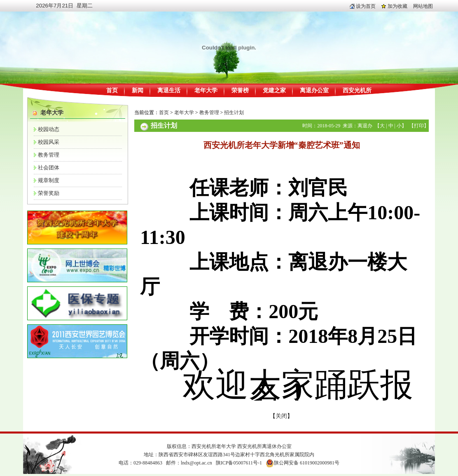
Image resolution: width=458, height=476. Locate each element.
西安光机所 (357, 90)
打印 (419, 126)
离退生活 (169, 90)
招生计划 (234, 113)
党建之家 (274, 90)
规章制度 (49, 180)
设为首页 (363, 6)
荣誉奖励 (49, 193)
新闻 (138, 90)
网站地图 (423, 6)
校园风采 (49, 142)
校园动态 (49, 129)
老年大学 (206, 90)
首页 (112, 90)
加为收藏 (394, 6)
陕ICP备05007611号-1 (239, 463)
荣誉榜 (240, 90)
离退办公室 (314, 90)
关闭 (281, 416)
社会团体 (49, 168)
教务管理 (49, 155)
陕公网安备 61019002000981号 (307, 463)
